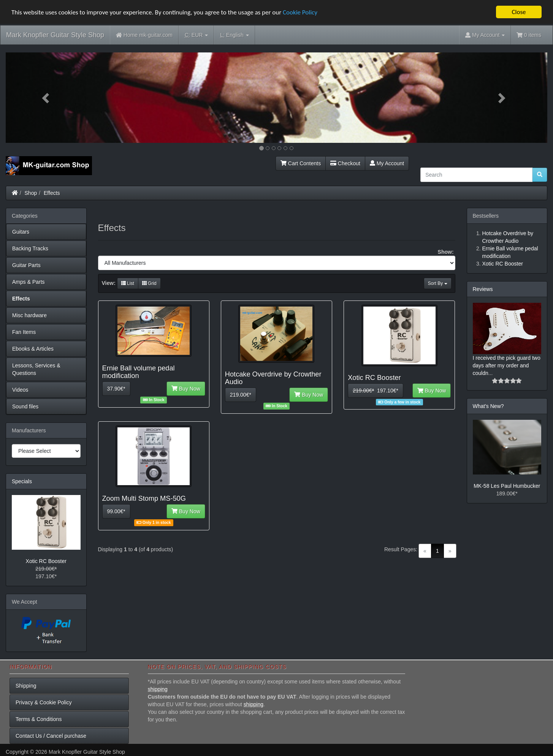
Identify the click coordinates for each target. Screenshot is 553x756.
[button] (46, 98)
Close (519, 12)
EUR (196, 35)
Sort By (438, 283)
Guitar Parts (26, 265)
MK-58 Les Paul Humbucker (507, 486)
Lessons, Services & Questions (36, 369)
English (234, 35)
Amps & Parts (29, 282)
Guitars (21, 232)
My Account (387, 163)
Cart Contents (301, 163)
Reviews (483, 289)
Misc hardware (29, 315)
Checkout (345, 163)
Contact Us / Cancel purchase (51, 736)
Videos (20, 390)
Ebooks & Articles (33, 349)
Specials (22, 481)
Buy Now (186, 389)
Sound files (25, 406)
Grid (149, 283)
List (128, 283)
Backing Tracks (30, 248)
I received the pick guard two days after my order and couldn (507, 365)
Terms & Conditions (39, 719)
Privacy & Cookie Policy (44, 702)
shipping (158, 689)
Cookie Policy (300, 12)
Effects (52, 193)
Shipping (26, 686)
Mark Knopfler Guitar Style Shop (55, 35)
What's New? (488, 406)
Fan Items (24, 332)
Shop (31, 193)
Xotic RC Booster (46, 561)
